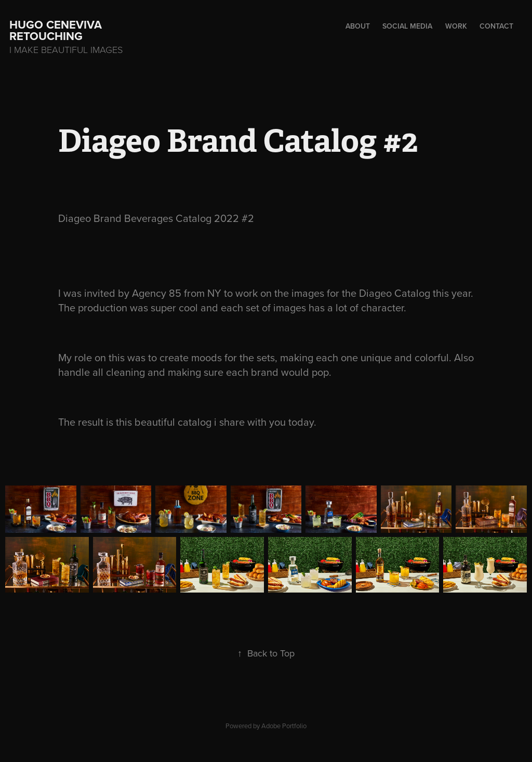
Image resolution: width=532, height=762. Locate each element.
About (358, 26)
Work (456, 26)
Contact (496, 26)
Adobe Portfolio (284, 726)
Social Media (407, 26)
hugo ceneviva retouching (57, 30)
